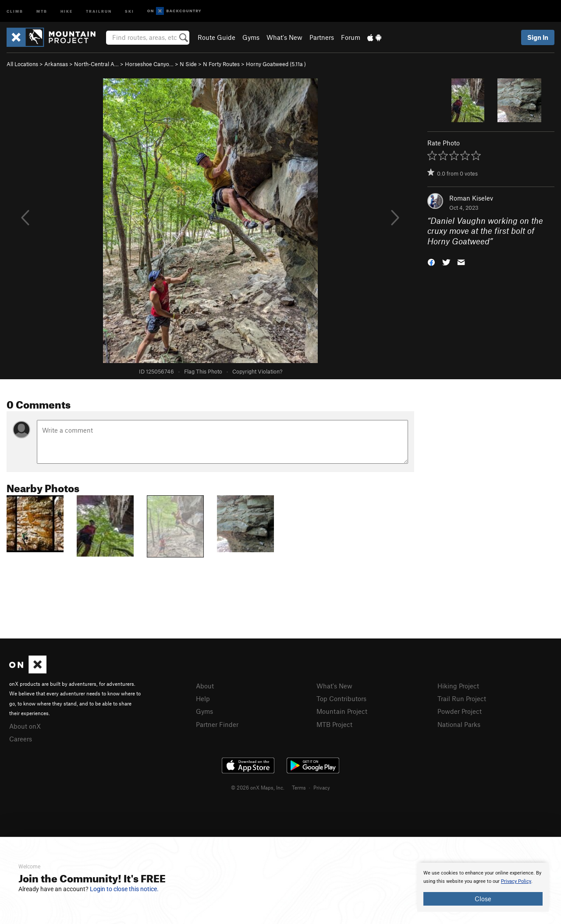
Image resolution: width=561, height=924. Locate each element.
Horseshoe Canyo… (149, 64)
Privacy (322, 787)
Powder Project (460, 711)
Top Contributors (341, 698)
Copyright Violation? (257, 371)
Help (203, 698)
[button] (431, 262)
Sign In (538, 37)
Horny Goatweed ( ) (276, 64)
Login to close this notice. (124, 889)
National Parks (459, 724)
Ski (130, 11)
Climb (15, 11)
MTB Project (334, 724)
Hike (67, 11)
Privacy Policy (516, 881)
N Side (188, 64)
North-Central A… (96, 64)
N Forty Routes (221, 64)
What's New (284, 37)
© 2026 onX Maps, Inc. (258, 787)
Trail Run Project (462, 698)
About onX (25, 726)
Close (483, 899)
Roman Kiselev (471, 198)
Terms (299, 787)
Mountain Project (342, 711)
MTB (42, 11)
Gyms (251, 37)
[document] (483, 887)
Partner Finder (217, 724)
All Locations (22, 64)
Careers (21, 739)
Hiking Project (458, 686)
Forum (351, 37)
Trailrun (99, 11)
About (205, 686)
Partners (322, 37)
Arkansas (56, 64)
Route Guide (217, 37)
